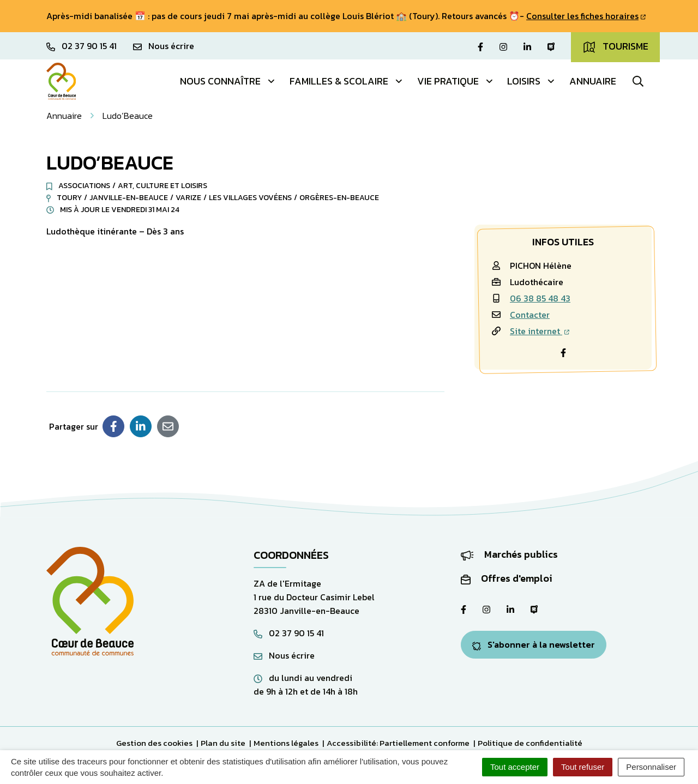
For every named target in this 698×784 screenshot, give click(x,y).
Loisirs (531, 81)
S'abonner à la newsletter (534, 644)
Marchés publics (509, 554)
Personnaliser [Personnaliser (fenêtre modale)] (651, 767)
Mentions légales (286, 743)
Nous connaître (228, 81)
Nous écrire (284, 655)
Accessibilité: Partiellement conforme (398, 743)
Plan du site (223, 743)
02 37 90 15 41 (289, 633)
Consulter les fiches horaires (586, 16)
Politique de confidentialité (530, 743)
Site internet (540, 331)
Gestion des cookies (154, 743)
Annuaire (593, 81)
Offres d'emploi (507, 578)
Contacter (530, 315)
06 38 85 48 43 (540, 298)
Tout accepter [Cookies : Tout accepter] (515, 767)
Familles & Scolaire (347, 81)
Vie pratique (456, 81)
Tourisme (615, 46)
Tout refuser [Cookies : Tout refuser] (583, 767)
